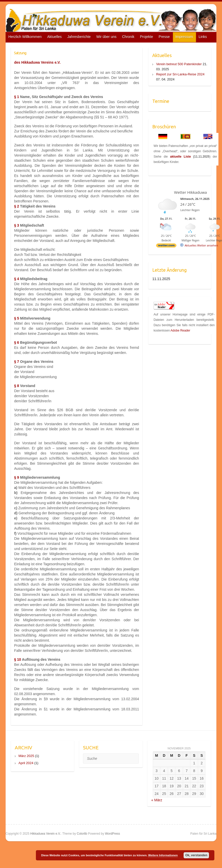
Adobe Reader (180, 330)
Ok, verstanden (196, 855)
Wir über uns (106, 37)
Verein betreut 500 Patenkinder (179, 64)
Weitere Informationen (163, 855)
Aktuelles (54, 37)
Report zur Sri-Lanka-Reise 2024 (180, 74)
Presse (164, 37)
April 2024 (26, 763)
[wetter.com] (166, 246)
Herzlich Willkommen (25, 37)
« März (157, 800)
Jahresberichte (79, 37)
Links (203, 37)
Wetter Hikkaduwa (191, 192)
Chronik (128, 37)
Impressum (184, 37)
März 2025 (26, 756)
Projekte (147, 37)
